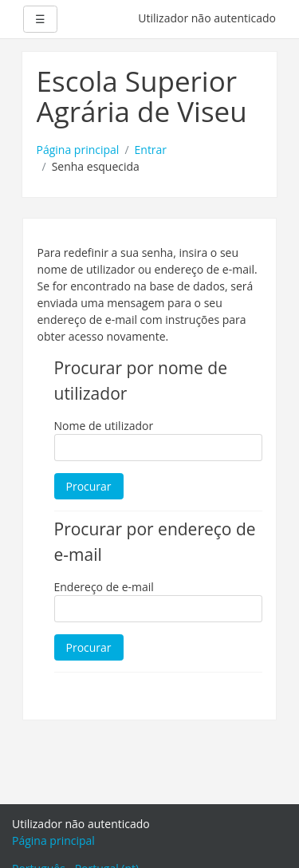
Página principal (78, 150)
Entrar (151, 150)
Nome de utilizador (104, 426)
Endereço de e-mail (104, 587)
